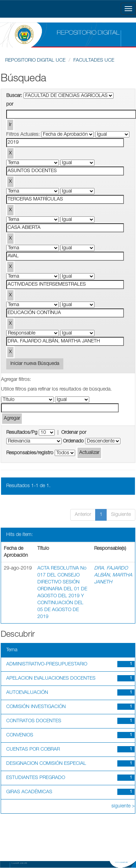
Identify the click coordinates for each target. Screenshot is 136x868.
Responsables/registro (30, 453)
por (10, 105)
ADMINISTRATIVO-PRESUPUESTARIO (47, 664)
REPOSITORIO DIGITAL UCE (35, 61)
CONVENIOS (20, 735)
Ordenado (73, 441)
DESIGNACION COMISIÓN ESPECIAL (46, 764)
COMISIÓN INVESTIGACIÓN (36, 707)
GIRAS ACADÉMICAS (29, 792)
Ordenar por (74, 433)
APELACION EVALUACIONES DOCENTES (51, 679)
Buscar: (14, 96)
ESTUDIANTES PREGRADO (36, 778)
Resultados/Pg (22, 433)
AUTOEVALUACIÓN (27, 693)
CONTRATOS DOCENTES (34, 721)
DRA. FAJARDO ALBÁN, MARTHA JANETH (113, 575)
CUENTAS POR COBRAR (33, 750)
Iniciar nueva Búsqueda (35, 364)
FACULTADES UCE (94, 61)
